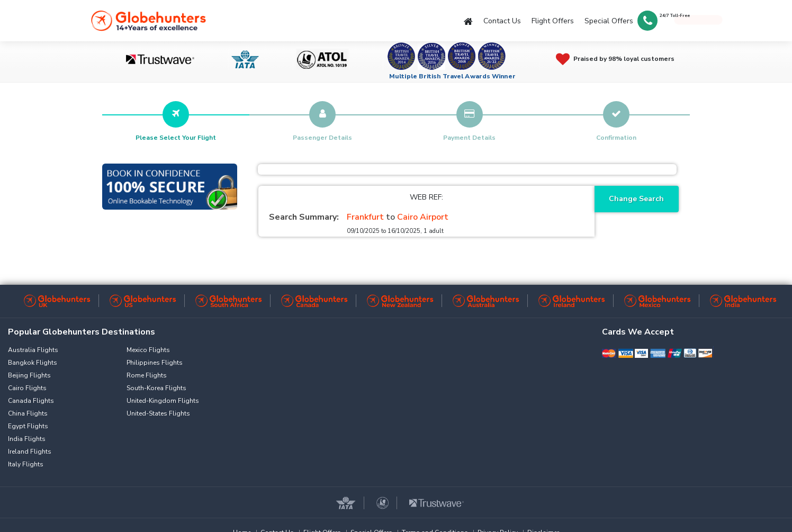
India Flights (27, 439)
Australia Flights (33, 350)
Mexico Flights (148, 350)
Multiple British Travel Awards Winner (452, 76)
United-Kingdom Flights (163, 401)
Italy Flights (26, 464)
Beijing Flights (29, 375)
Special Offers (609, 21)
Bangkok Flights (33, 363)
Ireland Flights (30, 452)
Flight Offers (553, 21)
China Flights (28, 413)
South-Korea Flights (156, 388)
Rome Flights (147, 375)
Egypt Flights (28, 426)
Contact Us (502, 21)
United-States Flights (158, 413)
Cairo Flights (27, 388)
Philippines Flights (155, 363)
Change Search (636, 199)
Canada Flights (31, 401)
